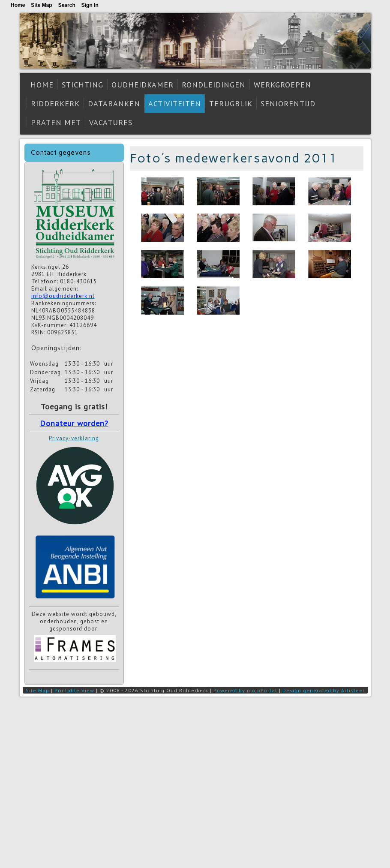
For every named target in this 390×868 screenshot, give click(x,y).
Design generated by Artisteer (324, 690)
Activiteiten (175, 104)
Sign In (90, 5)
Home (42, 85)
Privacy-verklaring (74, 438)
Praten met (56, 122)
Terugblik (231, 104)
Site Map (37, 690)
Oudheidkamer (142, 85)
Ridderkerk (55, 104)
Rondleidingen (214, 85)
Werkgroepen (282, 85)
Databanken (114, 104)
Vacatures (111, 122)
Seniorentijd (288, 104)
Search (67, 5)
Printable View (74, 690)
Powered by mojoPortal (245, 690)
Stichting (82, 85)
